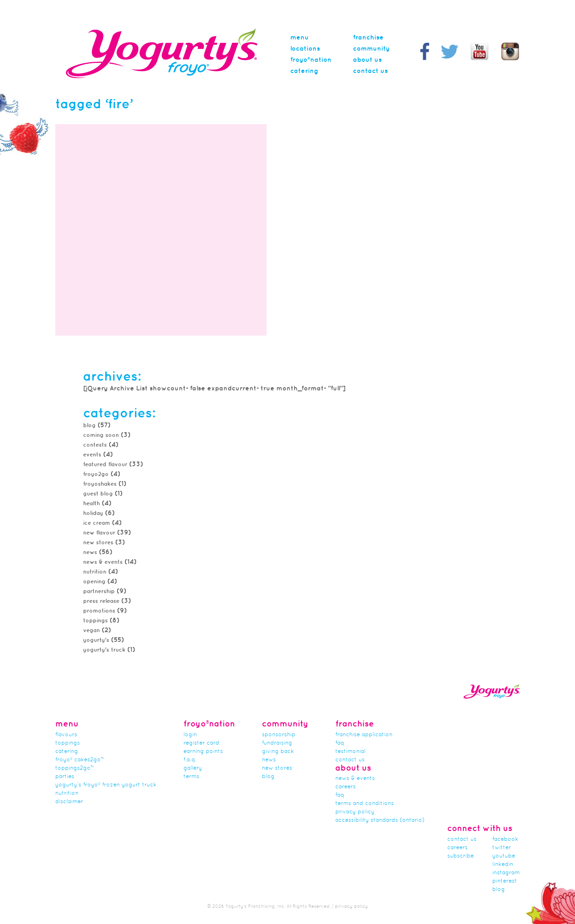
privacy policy (351, 907)
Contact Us (370, 71)
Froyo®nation (311, 60)
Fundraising (277, 743)
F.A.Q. (190, 760)
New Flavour (99, 533)
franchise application (364, 735)
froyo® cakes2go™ (80, 760)
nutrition (67, 793)
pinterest (505, 881)
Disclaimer (69, 802)
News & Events (103, 562)
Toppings (68, 743)
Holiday (93, 513)
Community (371, 49)
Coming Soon (101, 435)
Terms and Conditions (365, 804)
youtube (504, 856)
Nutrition (95, 572)
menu (300, 38)
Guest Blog (98, 494)
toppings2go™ (75, 768)
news (90, 552)
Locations (305, 49)
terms (191, 777)
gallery (193, 768)
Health (91, 504)
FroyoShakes (100, 484)
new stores (98, 543)
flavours (66, 735)
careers (346, 787)
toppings (95, 621)
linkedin (503, 865)
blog (499, 890)
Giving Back (278, 752)
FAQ (340, 743)
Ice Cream (97, 523)
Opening (94, 582)
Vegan (91, 630)
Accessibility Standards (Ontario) (380, 820)
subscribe (461, 856)
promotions (99, 611)
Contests (95, 445)
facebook (505, 839)
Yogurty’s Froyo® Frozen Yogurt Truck (106, 785)
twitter (502, 848)
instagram (506, 873)
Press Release (101, 601)
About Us (367, 60)
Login (190, 735)
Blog (89, 426)
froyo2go (96, 474)
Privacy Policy (355, 812)
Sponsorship (279, 735)
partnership (99, 591)
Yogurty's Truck (104, 650)
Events (92, 455)
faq (340, 795)
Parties (65, 777)
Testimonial (350, 752)
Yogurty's (96, 640)
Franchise (368, 38)
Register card (201, 743)
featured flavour (105, 465)
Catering (304, 71)
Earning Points (203, 752)
